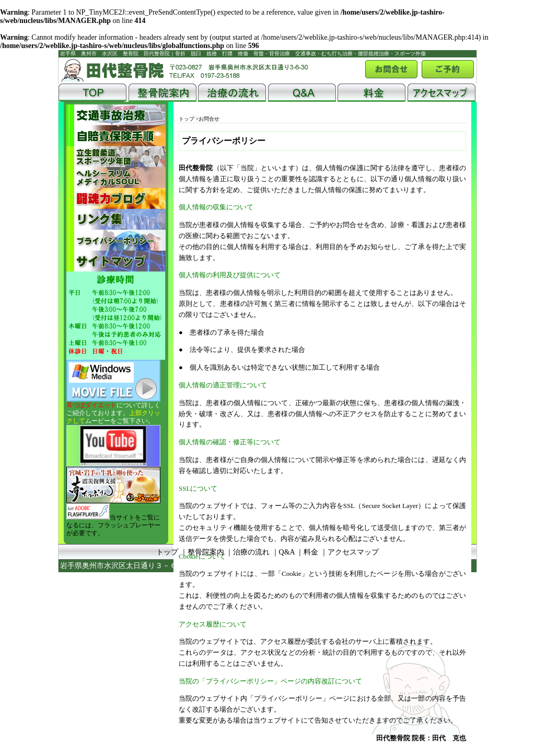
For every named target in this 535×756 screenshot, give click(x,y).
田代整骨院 (280, 566)
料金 (311, 552)
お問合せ (209, 119)
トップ (187, 119)
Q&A (287, 552)
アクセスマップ (353, 552)
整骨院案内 (206, 552)
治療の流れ (251, 552)
